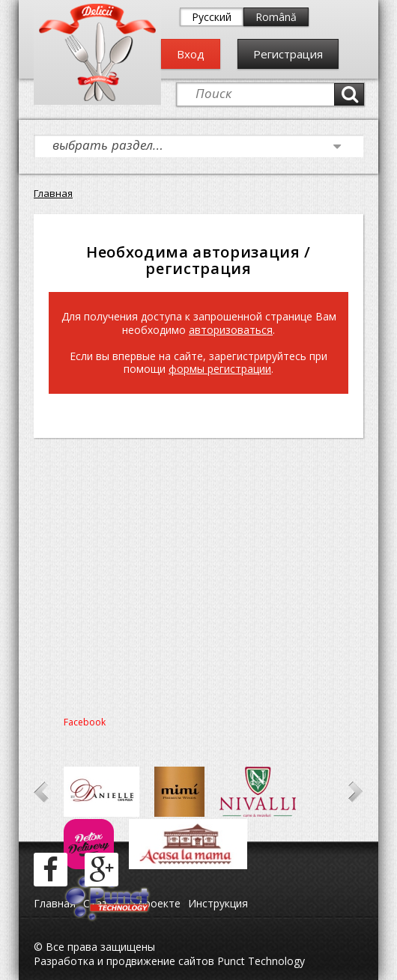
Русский (212, 17)
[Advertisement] (198, 573)
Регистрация (288, 54)
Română (276, 17)
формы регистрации (220, 369)
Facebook (85, 722)
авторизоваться (231, 330)
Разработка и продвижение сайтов (124, 961)
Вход (191, 54)
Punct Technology (260, 961)
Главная (53, 193)
